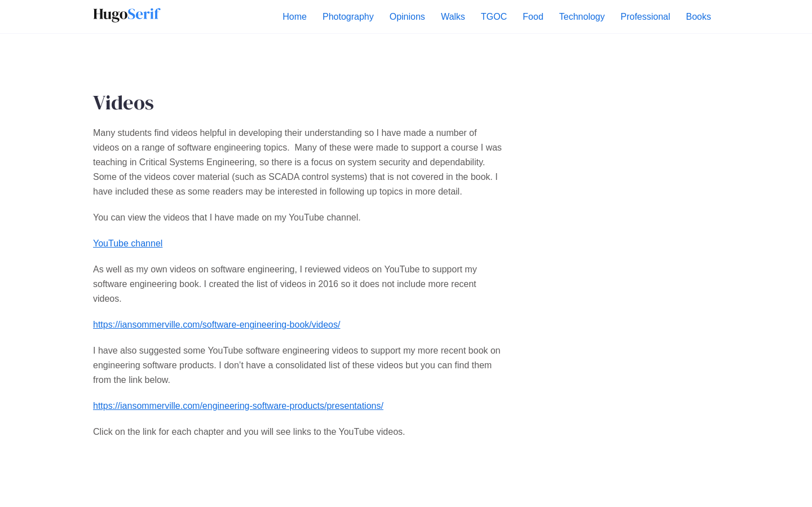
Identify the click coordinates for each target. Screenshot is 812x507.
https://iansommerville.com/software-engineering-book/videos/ (217, 325)
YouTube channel (128, 243)
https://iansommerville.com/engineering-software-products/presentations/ (238, 406)
